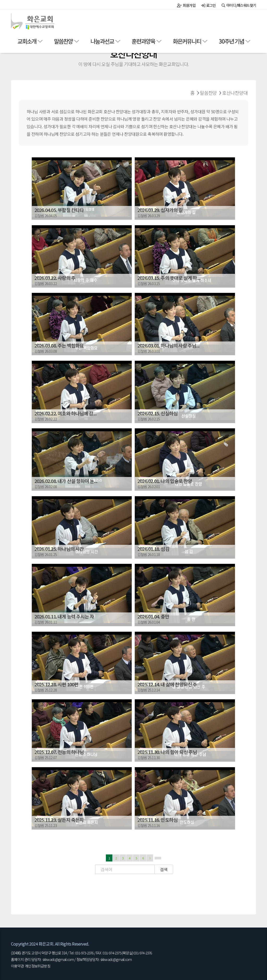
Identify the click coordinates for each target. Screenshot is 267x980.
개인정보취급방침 (38, 966)
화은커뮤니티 (187, 41)
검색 (164, 869)
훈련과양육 (143, 41)
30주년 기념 (231, 41)
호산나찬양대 (235, 93)
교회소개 (27, 41)
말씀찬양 (63, 41)
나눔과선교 (102, 41)
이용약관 (17, 966)
